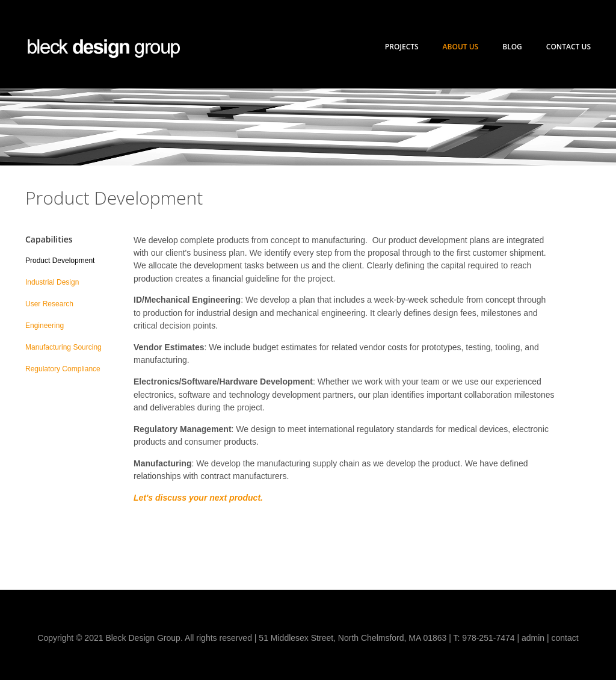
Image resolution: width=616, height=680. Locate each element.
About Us (461, 47)
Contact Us (568, 47)
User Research (49, 304)
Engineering (45, 326)
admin (533, 638)
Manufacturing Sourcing (63, 347)
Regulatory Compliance (63, 369)
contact (565, 638)
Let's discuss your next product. (198, 498)
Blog (512, 47)
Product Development (60, 261)
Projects (402, 47)
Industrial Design (52, 282)
